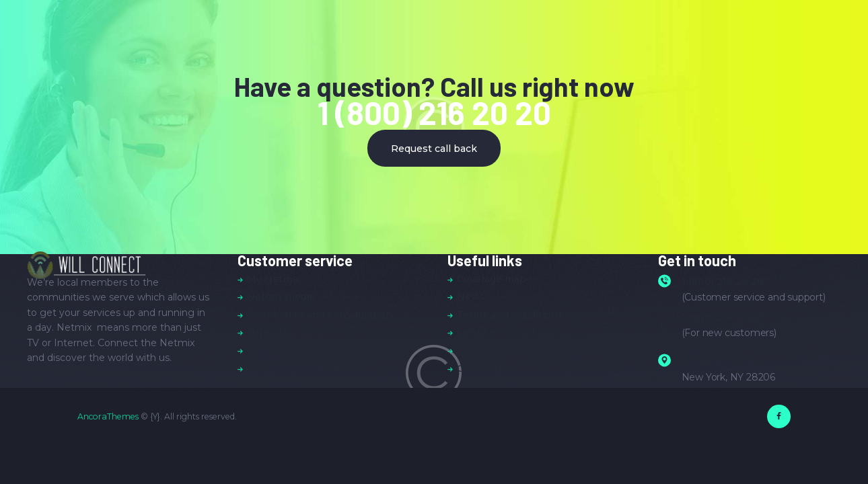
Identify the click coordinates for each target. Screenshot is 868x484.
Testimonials (488, 350)
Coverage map (492, 279)
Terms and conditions (510, 315)
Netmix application (293, 368)
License (476, 332)
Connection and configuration (320, 315)
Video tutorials (282, 350)
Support (267, 332)
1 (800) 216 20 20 (434, 112)
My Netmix (274, 279)
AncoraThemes (108, 416)
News (471, 296)
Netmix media (281, 296)
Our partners (489, 368)
